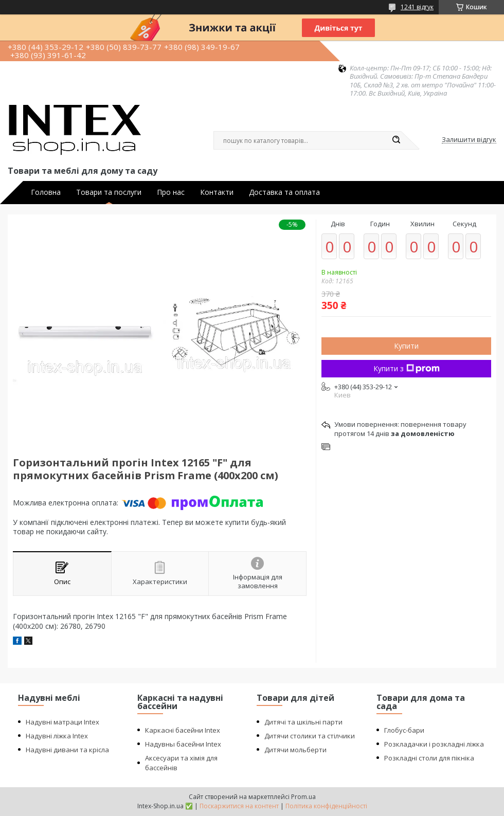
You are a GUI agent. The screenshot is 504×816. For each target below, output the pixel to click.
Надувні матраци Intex (62, 722)
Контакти (217, 192)
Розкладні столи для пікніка (429, 758)
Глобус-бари (404, 730)
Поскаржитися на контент (239, 806)
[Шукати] (396, 140)
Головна (46, 192)
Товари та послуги (109, 192)
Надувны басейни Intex (183, 744)
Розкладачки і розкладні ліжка (434, 744)
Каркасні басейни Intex (183, 730)
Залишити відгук (469, 140)
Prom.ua (303, 797)
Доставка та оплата (284, 192)
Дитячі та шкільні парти (303, 722)
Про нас (171, 192)
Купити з (407, 368)
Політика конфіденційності (326, 806)
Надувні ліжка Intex (57, 736)
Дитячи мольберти (295, 750)
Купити (406, 346)
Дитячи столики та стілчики (310, 736)
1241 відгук (417, 7)
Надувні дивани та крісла (67, 750)
